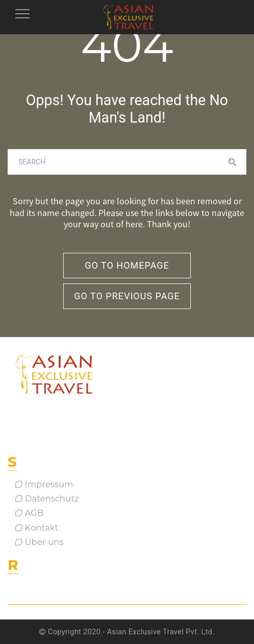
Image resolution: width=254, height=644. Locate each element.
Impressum (44, 484)
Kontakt (37, 528)
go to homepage (127, 265)
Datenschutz (47, 499)
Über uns (40, 542)
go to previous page (127, 296)
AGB (30, 513)
